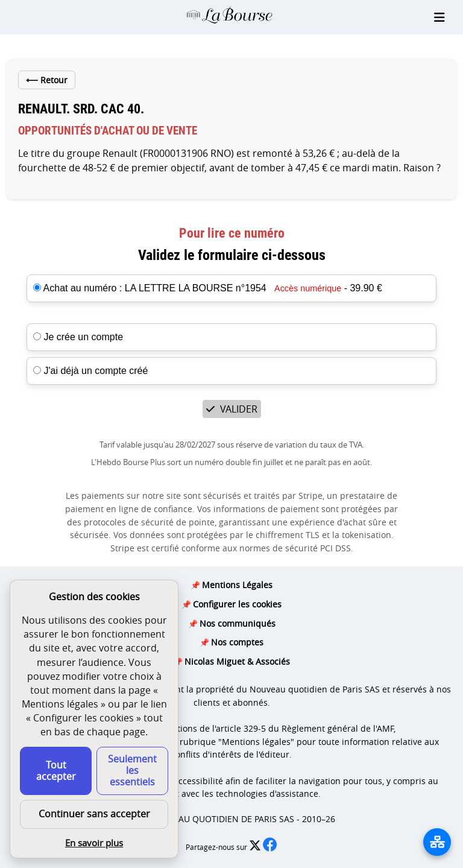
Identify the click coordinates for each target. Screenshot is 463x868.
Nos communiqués (238, 623)
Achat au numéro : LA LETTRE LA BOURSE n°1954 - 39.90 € (213, 288)
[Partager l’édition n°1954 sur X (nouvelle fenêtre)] (256, 847)
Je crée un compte (78, 337)
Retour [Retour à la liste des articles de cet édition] (47, 80)
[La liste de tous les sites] (437, 842)
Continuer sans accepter (94, 814)
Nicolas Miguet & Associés (237, 661)
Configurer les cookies (237, 604)
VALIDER (232, 409)
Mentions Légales (237, 585)
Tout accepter (56, 771)
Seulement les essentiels (132, 770)
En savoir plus (94, 843)
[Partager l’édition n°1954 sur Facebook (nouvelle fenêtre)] (270, 847)
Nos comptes (237, 642)
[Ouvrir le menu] (439, 17)
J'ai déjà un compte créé (90, 371)
